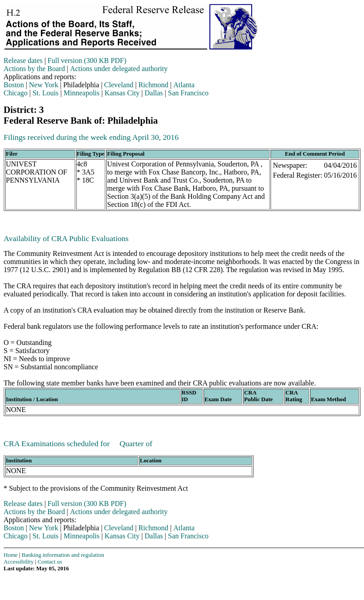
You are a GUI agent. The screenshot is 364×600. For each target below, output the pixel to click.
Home (11, 555)
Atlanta (184, 85)
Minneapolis (82, 93)
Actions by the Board (34, 69)
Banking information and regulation (63, 555)
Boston (14, 85)
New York (44, 85)
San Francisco (188, 93)
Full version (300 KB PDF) (87, 60)
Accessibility (19, 562)
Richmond (153, 85)
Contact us (50, 562)
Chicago (16, 93)
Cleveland (119, 85)
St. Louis (46, 93)
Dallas (154, 93)
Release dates (23, 60)
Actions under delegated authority (119, 69)
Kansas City (122, 93)
